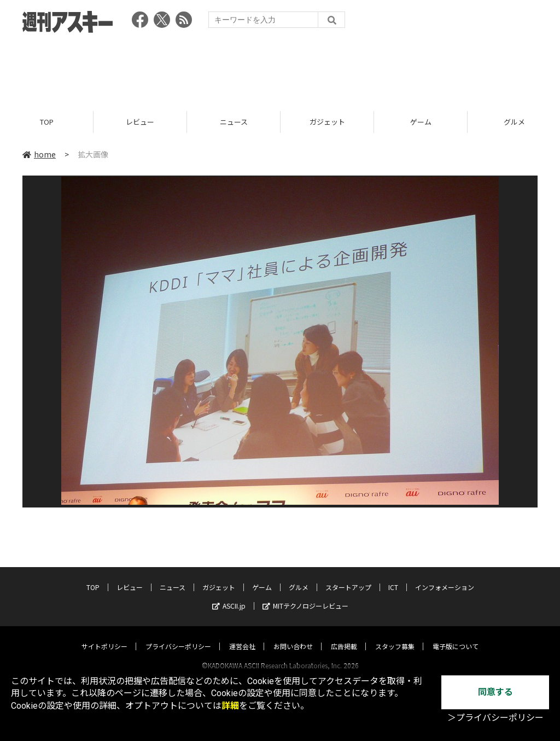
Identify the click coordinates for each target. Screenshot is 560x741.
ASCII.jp (229, 595)
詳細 (230, 706)
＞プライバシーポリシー (495, 718)
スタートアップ (348, 577)
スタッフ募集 (395, 636)
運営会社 (242, 636)
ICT (393, 577)
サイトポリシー (104, 636)
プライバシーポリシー (178, 636)
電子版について (456, 636)
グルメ (299, 577)
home (39, 154)
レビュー (140, 122)
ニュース (234, 122)
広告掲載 (344, 636)
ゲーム (421, 122)
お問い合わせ (293, 636)
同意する (495, 692)
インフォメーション (445, 577)
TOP (47, 122)
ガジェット (327, 122)
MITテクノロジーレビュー (305, 595)
